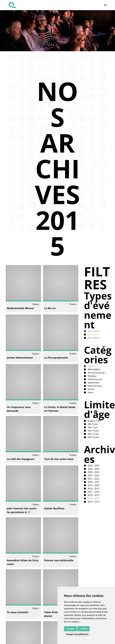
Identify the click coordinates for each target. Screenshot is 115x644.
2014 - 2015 (93, 502)
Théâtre (91, 366)
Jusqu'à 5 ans (94, 421)
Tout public (93, 331)
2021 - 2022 (93, 479)
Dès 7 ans (92, 427)
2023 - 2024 (93, 472)
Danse (91, 389)
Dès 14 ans (93, 434)
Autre (90, 392)
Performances (95, 379)
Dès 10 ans (93, 431)
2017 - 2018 (93, 492)
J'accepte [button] (70, 629)
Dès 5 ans (92, 424)
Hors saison (94, 338)
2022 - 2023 (93, 475)
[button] (105, 5)
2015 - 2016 (93, 498)
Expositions (93, 383)
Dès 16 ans (93, 437)
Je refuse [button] (83, 629)
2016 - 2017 (93, 495)
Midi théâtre (94, 369)
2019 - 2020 (93, 485)
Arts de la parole (96, 373)
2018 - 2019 (93, 489)
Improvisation (95, 386)
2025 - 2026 (93, 466)
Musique (92, 376)
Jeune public (94, 334)
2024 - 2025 (93, 469)
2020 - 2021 (93, 482)
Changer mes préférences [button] (77, 634)
